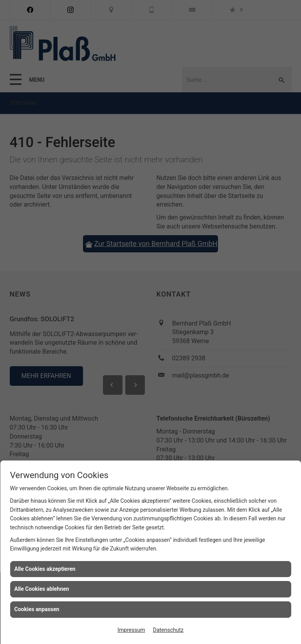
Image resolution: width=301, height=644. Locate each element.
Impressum (131, 630)
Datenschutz (168, 630)
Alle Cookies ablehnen (42, 589)
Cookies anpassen (37, 609)
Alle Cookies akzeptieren (45, 569)
